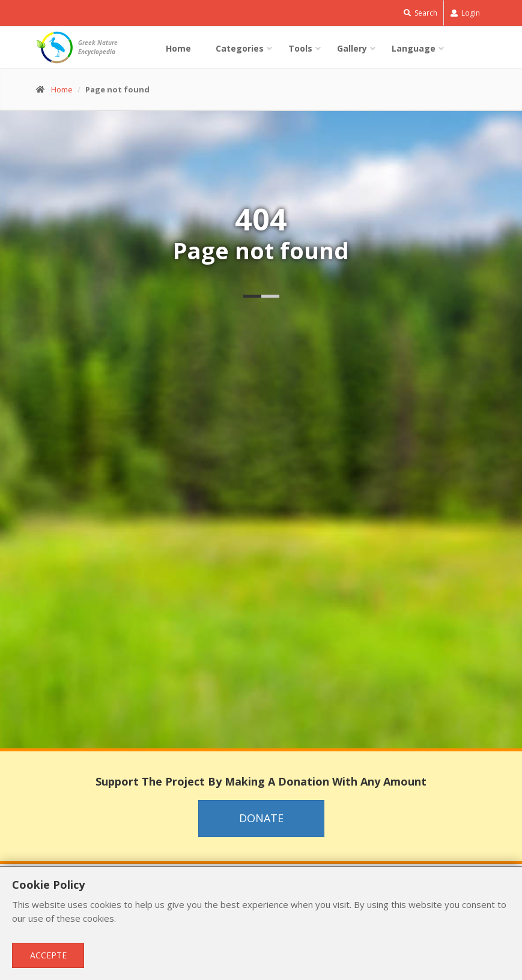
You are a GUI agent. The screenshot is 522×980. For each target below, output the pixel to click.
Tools (300, 48)
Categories (240, 48)
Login (465, 13)
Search (420, 13)
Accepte (48, 955)
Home (178, 48)
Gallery (352, 48)
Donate (261, 818)
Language (414, 48)
